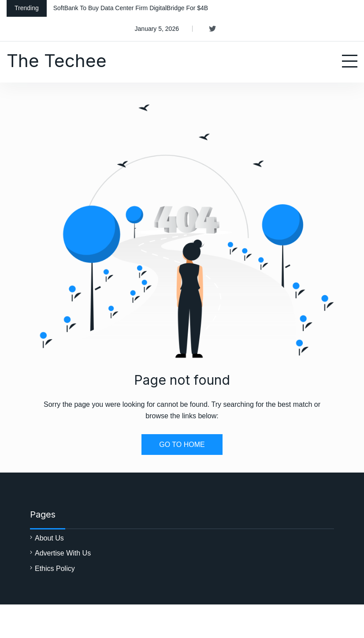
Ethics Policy (55, 569)
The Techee (57, 61)
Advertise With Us (63, 553)
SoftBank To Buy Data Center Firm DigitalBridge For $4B (131, 8)
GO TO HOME (182, 445)
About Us (49, 538)
